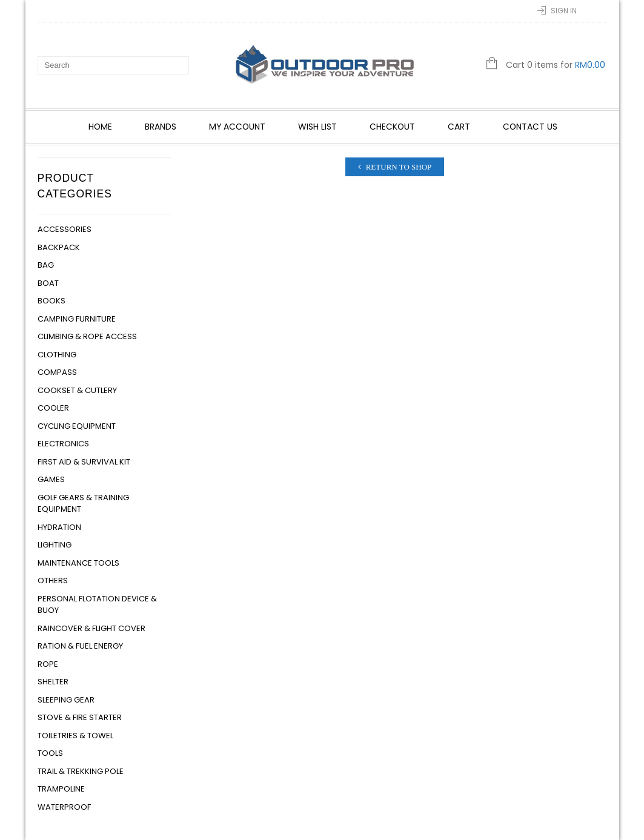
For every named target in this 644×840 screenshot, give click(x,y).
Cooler (53, 408)
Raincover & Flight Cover (91, 628)
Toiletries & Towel (75, 736)
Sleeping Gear (66, 700)
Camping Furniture (77, 319)
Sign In (564, 11)
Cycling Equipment (77, 426)
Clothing (57, 355)
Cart (459, 127)
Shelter (53, 682)
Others (53, 580)
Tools (50, 753)
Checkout (392, 127)
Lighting (55, 545)
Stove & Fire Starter (80, 717)
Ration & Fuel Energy (80, 646)
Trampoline (61, 789)
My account (237, 127)
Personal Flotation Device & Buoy (97, 605)
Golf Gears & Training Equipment (83, 504)
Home (100, 127)
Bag (46, 265)
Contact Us (530, 127)
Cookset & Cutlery (77, 390)
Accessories (65, 229)
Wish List (317, 127)
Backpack (59, 247)
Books (51, 301)
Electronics (63, 444)
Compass (57, 372)
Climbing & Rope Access (87, 336)
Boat (48, 283)
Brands (161, 127)
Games (51, 479)
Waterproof (64, 807)
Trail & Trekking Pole (81, 771)
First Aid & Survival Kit (84, 462)
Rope (48, 664)
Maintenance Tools (78, 563)
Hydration (59, 527)
